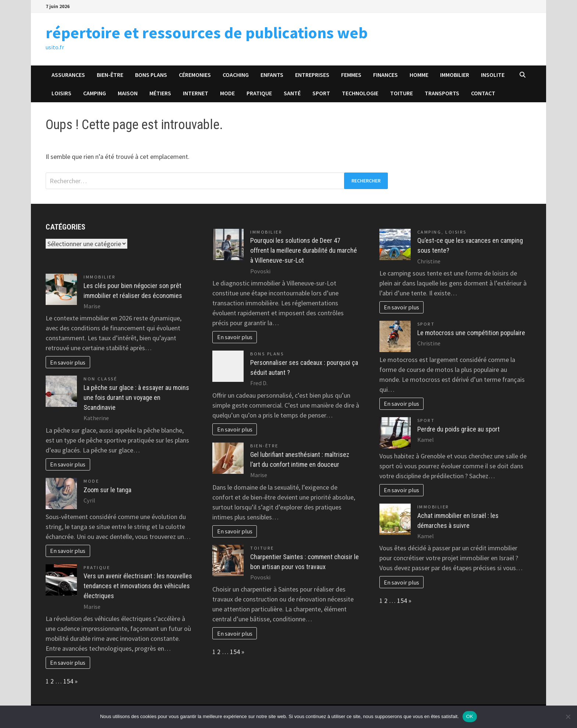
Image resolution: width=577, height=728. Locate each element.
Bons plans (151, 75)
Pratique (259, 93)
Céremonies (195, 75)
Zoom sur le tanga (107, 490)
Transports (442, 93)
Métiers (160, 93)
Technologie (360, 93)
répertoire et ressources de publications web (207, 33)
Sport (321, 93)
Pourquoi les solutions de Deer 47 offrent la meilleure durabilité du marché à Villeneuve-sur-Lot (304, 250)
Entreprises (312, 75)
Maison (128, 93)
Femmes (351, 75)
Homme (419, 75)
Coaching (236, 75)
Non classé (100, 379)
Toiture (401, 93)
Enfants (272, 75)
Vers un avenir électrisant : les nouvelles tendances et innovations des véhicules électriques (138, 586)
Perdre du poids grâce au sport (459, 429)
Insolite (493, 75)
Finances (385, 75)
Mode (227, 93)
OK (470, 716)
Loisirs (61, 93)
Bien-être (110, 75)
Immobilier (455, 75)
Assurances (68, 75)
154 (68, 681)
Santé (292, 93)
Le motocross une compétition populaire (471, 333)
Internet (196, 93)
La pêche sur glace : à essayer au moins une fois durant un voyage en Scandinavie (136, 397)
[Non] (568, 717)
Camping (95, 93)
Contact (483, 93)
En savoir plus (68, 362)
